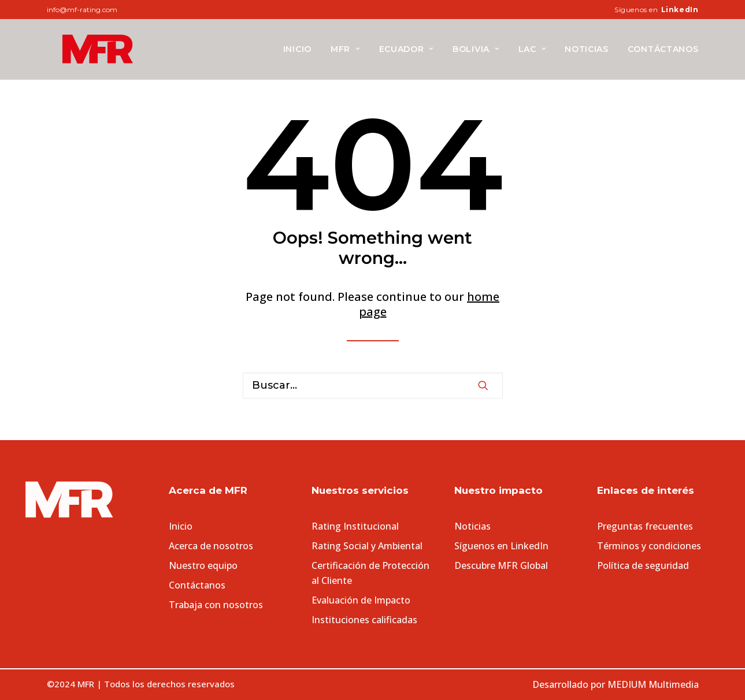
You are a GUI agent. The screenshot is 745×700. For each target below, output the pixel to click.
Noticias (587, 49)
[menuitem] (656, 10)
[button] (483, 385)
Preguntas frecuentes (645, 526)
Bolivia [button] (476, 49)
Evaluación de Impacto (361, 600)
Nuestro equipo (203, 565)
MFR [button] (345, 49)
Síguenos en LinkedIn (501, 546)
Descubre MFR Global (501, 565)
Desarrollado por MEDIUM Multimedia (616, 684)
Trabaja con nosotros (216, 605)
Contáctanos (663, 49)
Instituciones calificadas (364, 620)
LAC (532, 49)
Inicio (297, 49)
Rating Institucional (355, 526)
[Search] (373, 386)
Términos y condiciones (649, 546)
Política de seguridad (643, 565)
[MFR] (82, 49)
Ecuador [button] (406, 49)
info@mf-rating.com (82, 10)
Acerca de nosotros (211, 546)
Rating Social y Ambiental (367, 546)
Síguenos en (656, 10)
